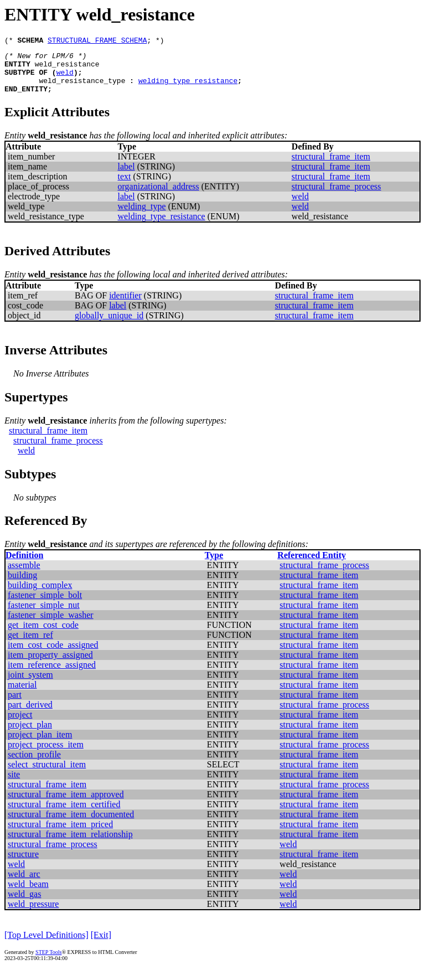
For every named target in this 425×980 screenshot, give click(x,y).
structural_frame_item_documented (71, 824)
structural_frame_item (331, 166)
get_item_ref (30, 645)
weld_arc (24, 884)
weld (65, 79)
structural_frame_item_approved (66, 804)
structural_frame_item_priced (60, 834)
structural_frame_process (336, 196)
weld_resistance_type (82, 89)
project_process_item (46, 754)
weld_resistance (67, 69)
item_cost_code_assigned (53, 655)
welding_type (142, 216)
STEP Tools (48, 962)
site (14, 784)
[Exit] (101, 945)
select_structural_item (47, 774)
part (15, 705)
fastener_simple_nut (44, 615)
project (20, 724)
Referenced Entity (312, 565)
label (126, 176)
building (22, 585)
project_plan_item (40, 744)
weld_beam (28, 894)
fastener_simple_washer (51, 625)
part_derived (30, 715)
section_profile (34, 764)
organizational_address (159, 196)
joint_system (30, 685)
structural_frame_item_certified (64, 814)
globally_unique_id (109, 325)
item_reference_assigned (52, 675)
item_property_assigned (50, 665)
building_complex (40, 595)
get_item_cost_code (43, 635)
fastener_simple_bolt (45, 605)
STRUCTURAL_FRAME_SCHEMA (97, 42)
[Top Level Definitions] (46, 945)
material (22, 695)
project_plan (30, 734)
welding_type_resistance (188, 89)
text (125, 186)
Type (214, 565)
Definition (24, 565)
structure (23, 864)
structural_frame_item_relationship (70, 844)
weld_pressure (33, 914)
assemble (24, 575)
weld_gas (24, 904)
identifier (125, 305)
